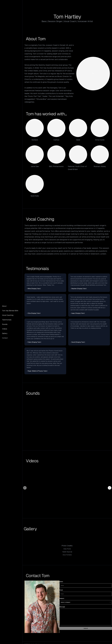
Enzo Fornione (67, 555)
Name (61, 582)
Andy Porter (67, 549)
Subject (62, 598)
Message (62, 607)
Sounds (5, 324)
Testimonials (7, 320)
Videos (5, 329)
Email (61, 590)
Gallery (5, 333)
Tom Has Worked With (10, 311)
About (4, 306)
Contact (5, 338)
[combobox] (86, 602)
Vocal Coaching (8, 315)
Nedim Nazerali (67, 552)
